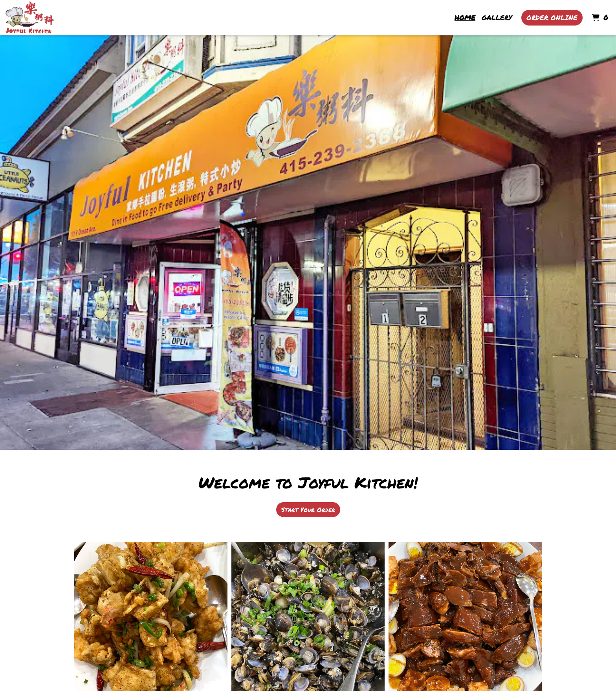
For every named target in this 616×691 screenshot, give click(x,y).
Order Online (552, 17)
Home (465, 17)
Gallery (497, 17)
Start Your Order (308, 509)
